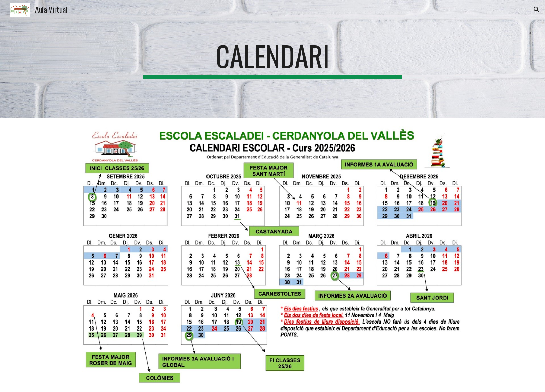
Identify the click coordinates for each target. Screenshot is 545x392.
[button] (537, 10)
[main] (272, 59)
